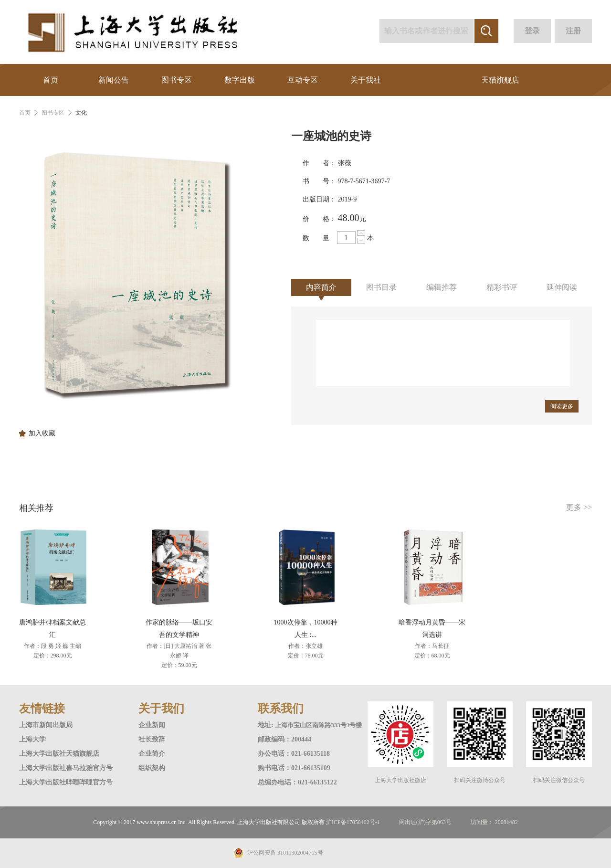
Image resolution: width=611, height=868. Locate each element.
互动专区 (303, 80)
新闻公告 (114, 80)
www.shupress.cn (157, 822)
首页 (51, 80)
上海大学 (32, 739)
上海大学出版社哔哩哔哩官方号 (66, 782)
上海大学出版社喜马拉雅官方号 (66, 768)
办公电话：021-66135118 (294, 754)
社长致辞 (152, 739)
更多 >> (579, 508)
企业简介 (152, 754)
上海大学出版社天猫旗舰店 (59, 754)
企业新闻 (152, 725)
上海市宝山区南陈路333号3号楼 (318, 725)
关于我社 (366, 80)
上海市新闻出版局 (46, 725)
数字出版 (240, 80)
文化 (81, 113)
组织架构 (152, 768)
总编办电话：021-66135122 (297, 782)
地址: (266, 725)
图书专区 (177, 80)
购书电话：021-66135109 (294, 768)
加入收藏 (42, 434)
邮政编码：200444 (284, 739)
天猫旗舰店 (500, 80)
